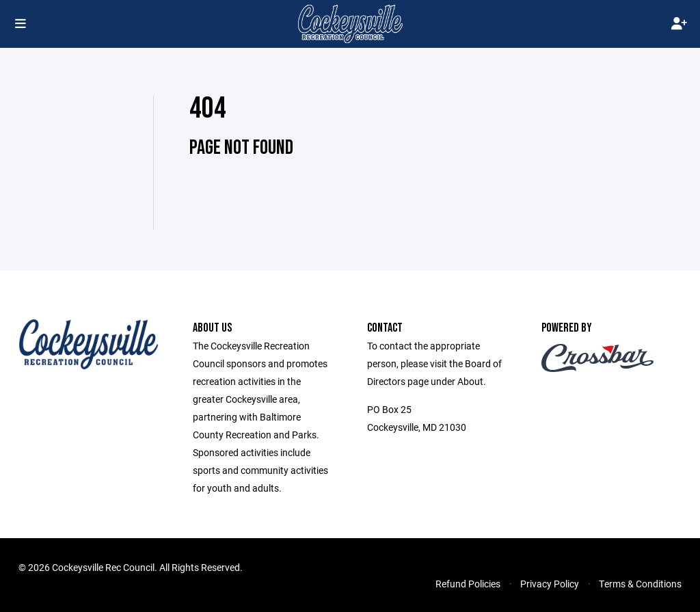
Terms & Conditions (640, 584)
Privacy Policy (550, 584)
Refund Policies (468, 584)
